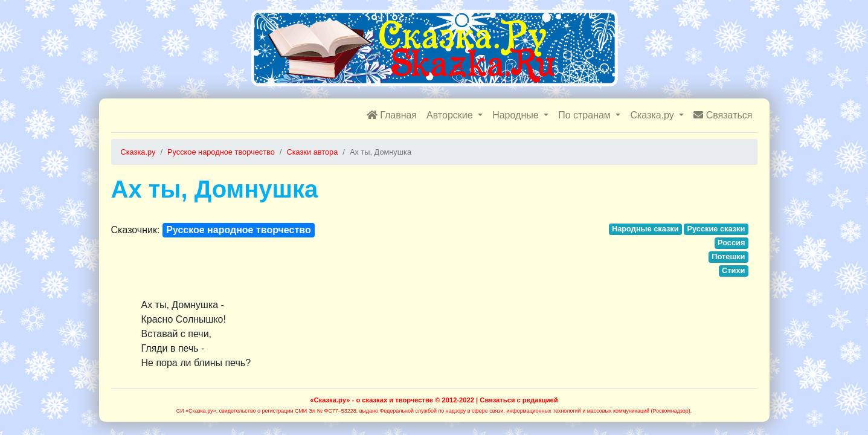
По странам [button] (586, 115)
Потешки (728, 256)
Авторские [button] (451, 115)
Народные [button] (517, 115)
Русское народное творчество (238, 230)
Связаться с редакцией (519, 400)
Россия (731, 243)
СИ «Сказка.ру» (196, 411)
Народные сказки (645, 229)
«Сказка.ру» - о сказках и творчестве (371, 400)
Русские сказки (716, 229)
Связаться (723, 115)
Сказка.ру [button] (653, 115)
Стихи (733, 270)
